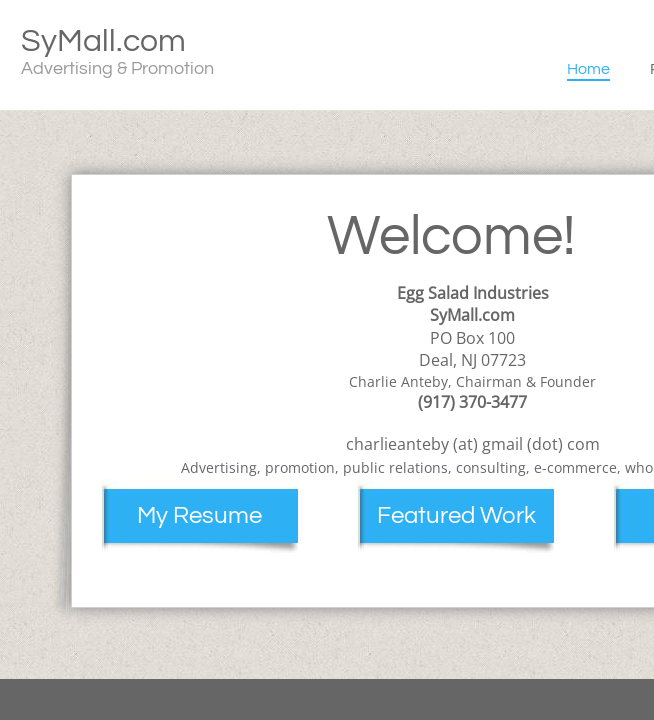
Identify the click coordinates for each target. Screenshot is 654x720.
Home (588, 69)
